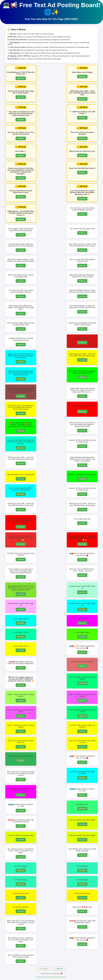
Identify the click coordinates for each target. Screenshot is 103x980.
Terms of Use (52, 977)
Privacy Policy (42, 977)
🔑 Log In (44, 969)
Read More (21, 78)
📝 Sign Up (58, 969)
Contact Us (62, 977)
